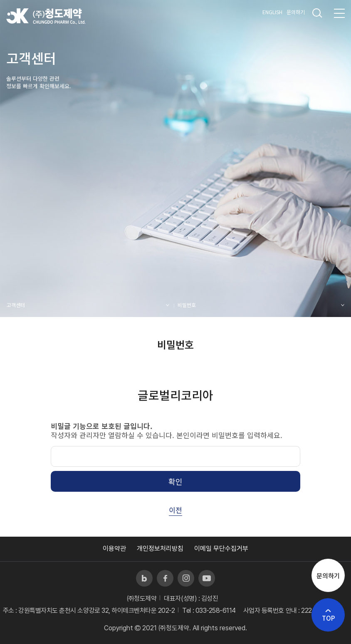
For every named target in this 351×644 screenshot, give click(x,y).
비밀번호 (187, 305)
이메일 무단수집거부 (221, 549)
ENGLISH (272, 12)
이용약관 (114, 549)
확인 (175, 481)
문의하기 (296, 12)
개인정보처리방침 (160, 549)
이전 (175, 510)
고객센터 (16, 305)
